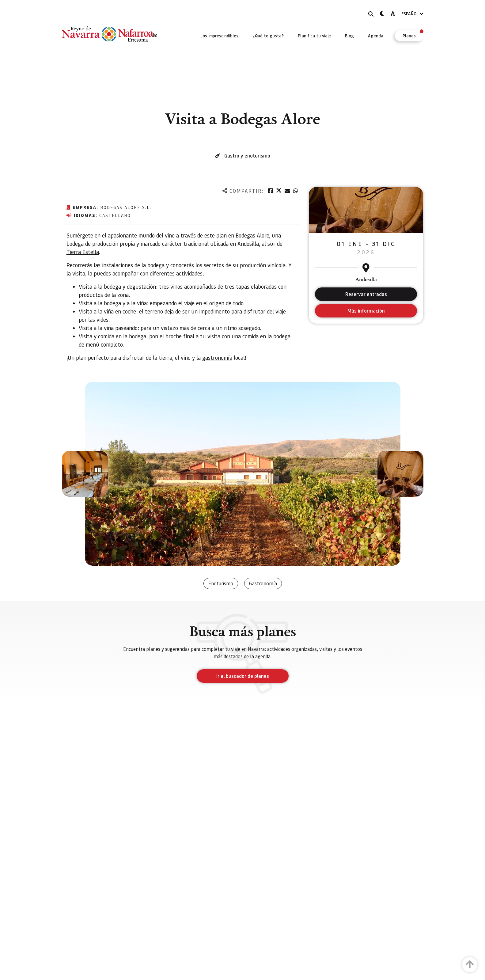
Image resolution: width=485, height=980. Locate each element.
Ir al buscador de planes (243, 676)
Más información (366, 311)
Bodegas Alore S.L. (126, 207)
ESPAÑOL (412, 14)
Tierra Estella (83, 252)
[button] (85, 474)
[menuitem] (219, 36)
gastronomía (217, 357)
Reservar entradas (366, 294)
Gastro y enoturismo (247, 156)
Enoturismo (221, 583)
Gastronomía (263, 583)
